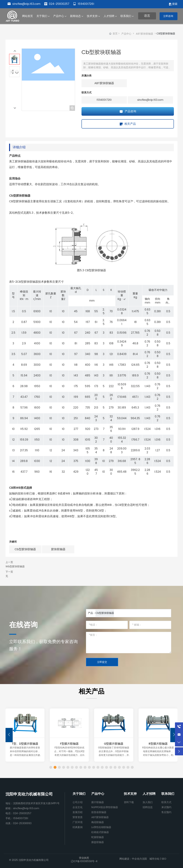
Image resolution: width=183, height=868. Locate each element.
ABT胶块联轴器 (144, 34)
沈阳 (144, 859)
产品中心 (126, 34)
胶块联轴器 (58, 549)
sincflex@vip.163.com (24, 4)
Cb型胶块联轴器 (25, 549)
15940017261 (83, 4)
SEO (164, 859)
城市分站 (154, 859)
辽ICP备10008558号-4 (84, 861)
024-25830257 (57, 4)
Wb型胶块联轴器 (15, 567)
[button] (174, 735)
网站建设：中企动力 (131, 859)
